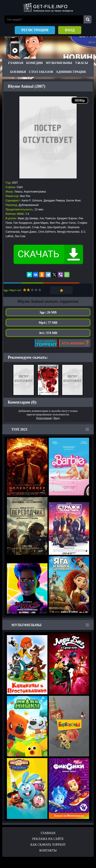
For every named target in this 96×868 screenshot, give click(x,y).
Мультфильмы (59, 63)
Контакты (48, 850)
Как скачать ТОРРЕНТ (48, 845)
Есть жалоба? (75, 343)
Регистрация (35, 30)
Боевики (18, 72)
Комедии (35, 63)
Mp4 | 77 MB (48, 323)
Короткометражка (35, 192)
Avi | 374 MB (48, 333)
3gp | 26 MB (48, 312)
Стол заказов (41, 72)
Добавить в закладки (61, 290)
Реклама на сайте (48, 839)
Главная (16, 63)
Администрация (71, 72)
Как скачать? (46, 343)
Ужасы (81, 63)
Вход (70, 30)
